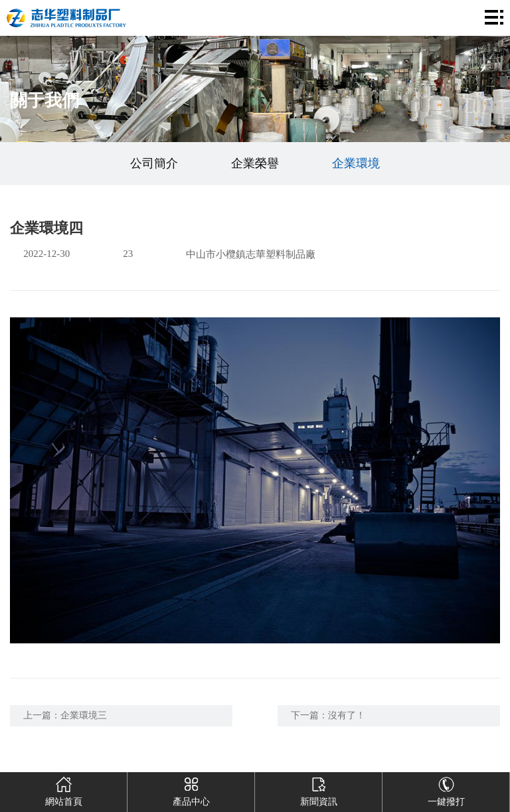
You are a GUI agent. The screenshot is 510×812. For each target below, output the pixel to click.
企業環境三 (84, 715)
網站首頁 (64, 789)
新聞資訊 (319, 789)
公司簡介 (154, 163)
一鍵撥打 (446, 789)
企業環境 (356, 163)
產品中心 (191, 789)
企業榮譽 (255, 163)
